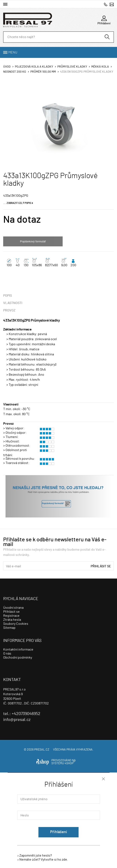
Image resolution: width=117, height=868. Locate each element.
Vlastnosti (13, 303)
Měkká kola (100, 67)
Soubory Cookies (16, 624)
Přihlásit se (101, 566)
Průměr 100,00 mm (43, 72)
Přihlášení (58, 832)
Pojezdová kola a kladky (34, 67)
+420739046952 (106, 4)
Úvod (7, 67)
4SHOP (70, 763)
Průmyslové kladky (72, 67)
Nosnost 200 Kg (15, 72)
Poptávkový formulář (33, 241)
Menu (13, 52)
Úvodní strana (13, 608)
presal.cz (42, 750)
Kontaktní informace (18, 650)
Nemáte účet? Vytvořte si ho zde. (44, 860)
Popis (8, 296)
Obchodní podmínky (18, 658)
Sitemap (9, 628)
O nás (7, 654)
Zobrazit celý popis (19, 203)
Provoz (9, 310)
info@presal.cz (112, 4)
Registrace (11, 616)
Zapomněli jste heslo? (36, 856)
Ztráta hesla (12, 620)
